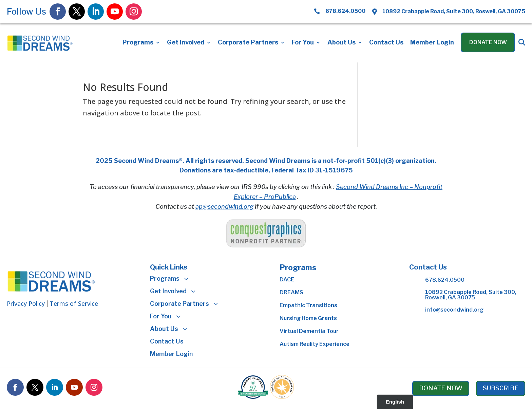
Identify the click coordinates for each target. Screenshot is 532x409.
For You (303, 43)
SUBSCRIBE (501, 388)
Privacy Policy (26, 303)
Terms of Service (74, 303)
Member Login (432, 43)
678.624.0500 (445, 280)
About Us (341, 43)
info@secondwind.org (454, 310)
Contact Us (386, 43)
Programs (138, 43)
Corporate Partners (248, 43)
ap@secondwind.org (224, 207)
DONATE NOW (441, 388)
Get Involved (186, 43)
